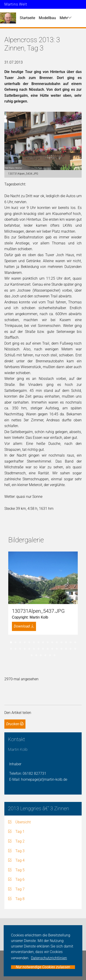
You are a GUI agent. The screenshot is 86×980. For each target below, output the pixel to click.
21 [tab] (34, 649)
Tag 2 (20, 841)
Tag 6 (20, 879)
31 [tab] (32, 655)
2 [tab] (16, 643)
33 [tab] (41, 655)
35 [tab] (50, 655)
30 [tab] (75, 649)
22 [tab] (39, 649)
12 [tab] (61, 643)
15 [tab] (75, 643)
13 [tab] (66, 643)
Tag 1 (20, 832)
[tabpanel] (43, 593)
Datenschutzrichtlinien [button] (49, 958)
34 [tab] (45, 655)
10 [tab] (52, 643)
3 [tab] (20, 643)
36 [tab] (55, 655)
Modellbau (47, 18)
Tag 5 (20, 870)
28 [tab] (66, 649)
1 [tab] (11, 643)
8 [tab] (43, 643)
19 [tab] (25, 649)
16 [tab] (11, 649)
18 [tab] (20, 649)
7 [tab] (39, 643)
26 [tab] (57, 649)
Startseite (27, 18)
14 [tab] (71, 643)
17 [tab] (16, 649)
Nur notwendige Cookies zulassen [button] (43, 967)
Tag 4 (20, 860)
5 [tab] (29, 643)
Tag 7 (20, 889)
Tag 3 (20, 851)
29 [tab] (71, 649)
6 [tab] (34, 643)
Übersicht (23, 822)
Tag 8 (20, 899)
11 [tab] (57, 643)
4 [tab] (25, 643)
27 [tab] (61, 649)
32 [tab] (36, 655)
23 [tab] (43, 649)
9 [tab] (48, 643)
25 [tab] (52, 649)
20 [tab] (29, 649)
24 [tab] (48, 649)
